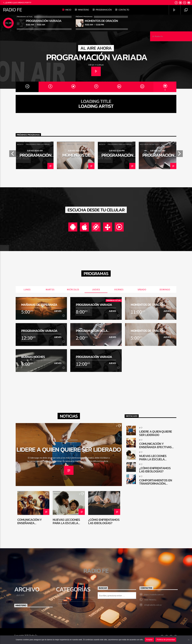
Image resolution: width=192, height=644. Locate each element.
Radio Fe (13, 10)
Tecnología (63, 603)
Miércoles (73, 289)
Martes (50, 289)
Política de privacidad (166, 640)
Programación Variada (97, 57)
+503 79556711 (150, 600)
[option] (35, 155)
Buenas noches (33, 357)
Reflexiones (82, 144)
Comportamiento (69, 442)
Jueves (96, 289)
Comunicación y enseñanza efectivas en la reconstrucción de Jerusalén (32, 521)
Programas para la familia (38, 144)
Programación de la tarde (158, 158)
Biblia (21, 494)
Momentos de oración (76, 158)
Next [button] (180, 155)
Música (20, 144)
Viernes (119, 289)
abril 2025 (20, 595)
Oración (71, 144)
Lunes (27, 289)
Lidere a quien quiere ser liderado (69, 449)
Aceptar (149, 640)
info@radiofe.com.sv (153, 605)
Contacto (124, 10)
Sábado (142, 289)
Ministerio (83, 10)
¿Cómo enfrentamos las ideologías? (104, 521)
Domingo (165, 289)
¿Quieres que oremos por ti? (17, 3)
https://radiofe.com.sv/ (154, 595)
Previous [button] (12, 155)
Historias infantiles (149, 144)
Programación (104, 10)
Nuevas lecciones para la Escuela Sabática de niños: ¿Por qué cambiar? (67, 521)
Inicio (68, 10)
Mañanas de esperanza (39, 305)
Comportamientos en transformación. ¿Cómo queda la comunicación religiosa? (156, 482)
